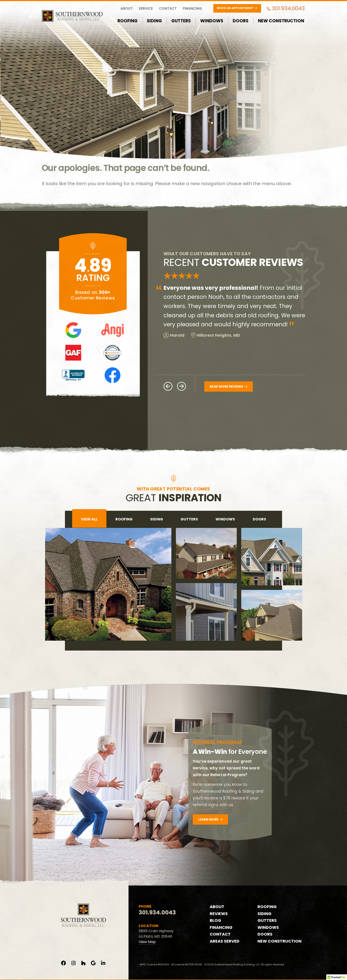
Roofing (128, 21)
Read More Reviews (228, 386)
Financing (192, 8)
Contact (168, 8)
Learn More (210, 819)
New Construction (281, 21)
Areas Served (225, 941)
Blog (215, 920)
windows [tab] (225, 519)
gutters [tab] (189, 519)
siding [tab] (157, 519)
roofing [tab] (124, 519)
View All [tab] (89, 519)
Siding (154, 21)
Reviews (219, 914)
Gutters (181, 21)
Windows (212, 21)
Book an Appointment (237, 8)
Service (146, 8)
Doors (241, 21)
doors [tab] (259, 519)
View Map (147, 942)
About (126, 8)
